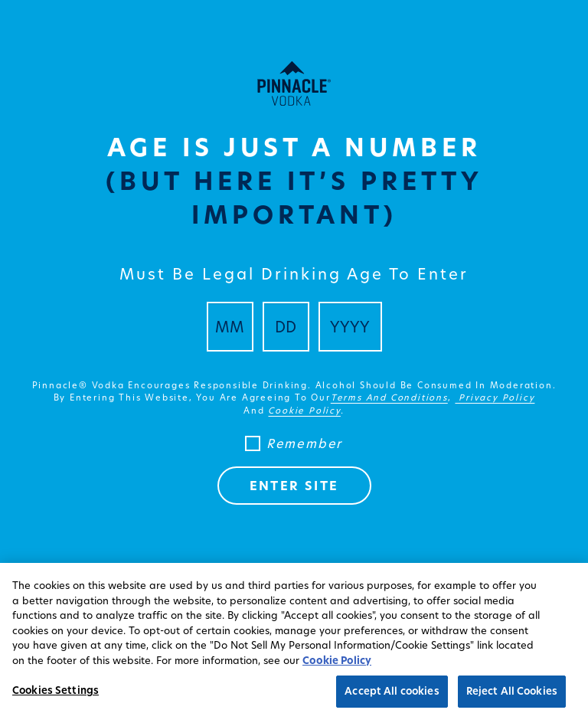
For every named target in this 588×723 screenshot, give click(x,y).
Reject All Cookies (512, 691)
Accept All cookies (392, 691)
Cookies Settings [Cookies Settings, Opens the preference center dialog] (56, 690)
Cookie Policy (337, 660)
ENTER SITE (294, 486)
